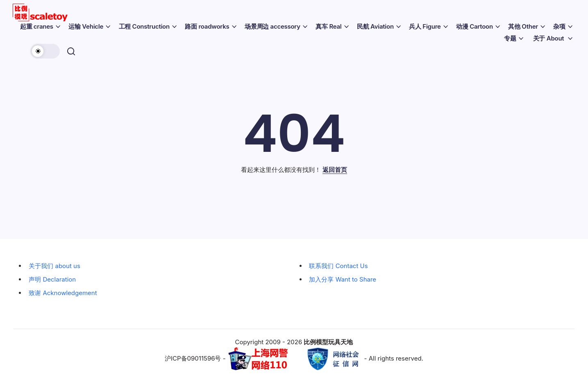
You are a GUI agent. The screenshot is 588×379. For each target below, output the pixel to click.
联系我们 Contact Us (338, 266)
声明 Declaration (52, 279)
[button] (47, 51)
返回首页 (335, 170)
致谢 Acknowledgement (63, 293)
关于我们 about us (54, 266)
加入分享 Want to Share (343, 279)
